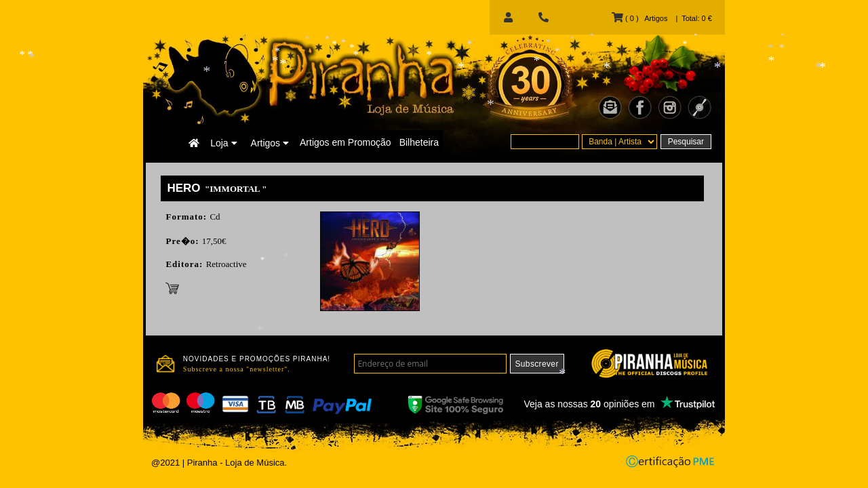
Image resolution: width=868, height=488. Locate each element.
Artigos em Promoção (346, 142)
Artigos (270, 143)
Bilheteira (419, 142)
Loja (223, 143)
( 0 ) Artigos (639, 18)
